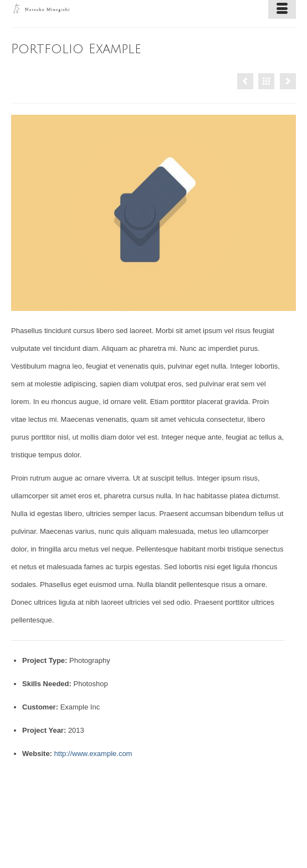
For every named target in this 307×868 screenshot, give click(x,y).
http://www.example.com (93, 754)
